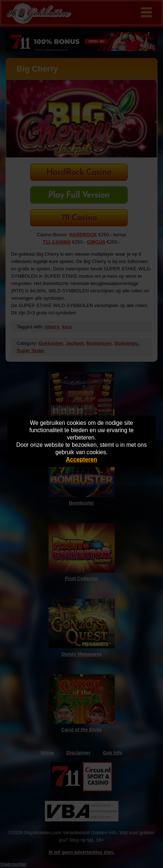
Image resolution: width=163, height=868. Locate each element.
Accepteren (81, 459)
